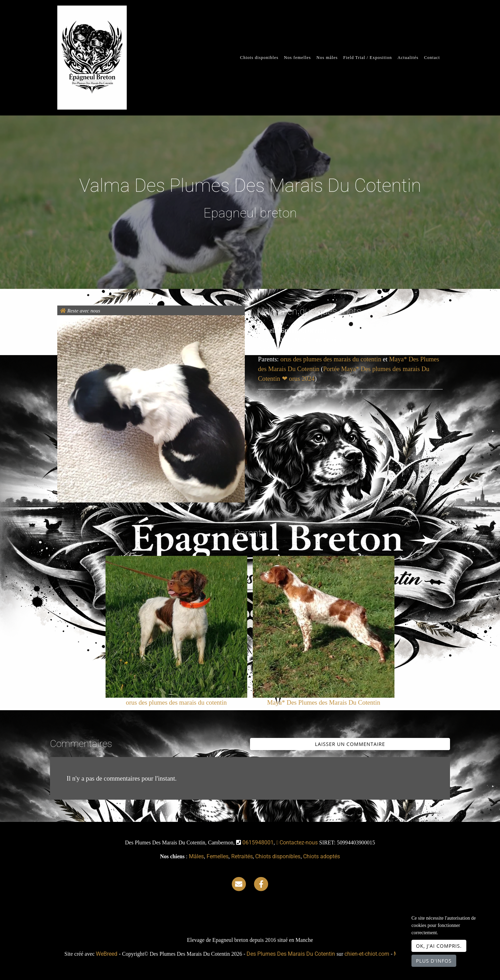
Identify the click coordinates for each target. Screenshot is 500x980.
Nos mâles (327, 58)
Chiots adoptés (322, 856)
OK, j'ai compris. (439, 946)
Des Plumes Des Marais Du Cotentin (291, 954)
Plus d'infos (434, 961)
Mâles (196, 856)
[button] (71, 409)
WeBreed (107, 954)
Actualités (408, 58)
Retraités (242, 856)
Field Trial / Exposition (368, 58)
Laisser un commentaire (350, 744)
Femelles (218, 856)
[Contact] (239, 884)
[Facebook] (261, 884)
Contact (432, 58)
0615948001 (258, 843)
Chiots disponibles (259, 58)
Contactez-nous (297, 843)
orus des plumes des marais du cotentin (331, 359)
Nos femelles (297, 58)
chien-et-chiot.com (368, 954)
